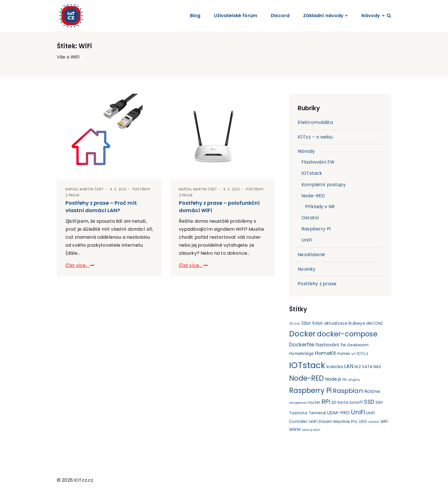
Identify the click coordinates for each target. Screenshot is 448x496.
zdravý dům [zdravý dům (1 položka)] (311, 430)
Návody (371, 16)
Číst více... (80, 265)
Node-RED (313, 196)
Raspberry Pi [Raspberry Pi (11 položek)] (310, 390)
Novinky (307, 269)
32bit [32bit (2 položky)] (306, 323)
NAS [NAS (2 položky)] (377, 367)
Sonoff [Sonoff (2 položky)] (356, 402)
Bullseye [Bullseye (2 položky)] (357, 323)
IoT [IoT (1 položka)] (353, 354)
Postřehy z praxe (317, 284)
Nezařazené (311, 255)
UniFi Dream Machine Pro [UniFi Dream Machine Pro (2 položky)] (333, 422)
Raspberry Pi (316, 229)
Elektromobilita (315, 122)
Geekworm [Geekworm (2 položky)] (358, 345)
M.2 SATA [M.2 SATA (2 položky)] (363, 367)
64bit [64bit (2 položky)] (318, 323)
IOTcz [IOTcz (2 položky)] (363, 354)
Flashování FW (318, 162)
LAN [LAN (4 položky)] (349, 366)
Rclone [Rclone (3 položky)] (372, 391)
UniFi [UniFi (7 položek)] (358, 412)
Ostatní (310, 218)
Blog (195, 16)
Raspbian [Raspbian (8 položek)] (348, 391)
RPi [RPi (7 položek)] (326, 402)
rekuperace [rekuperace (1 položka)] (298, 403)
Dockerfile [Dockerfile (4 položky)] (302, 345)
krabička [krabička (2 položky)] (335, 367)
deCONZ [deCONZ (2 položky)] (375, 323)
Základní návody (323, 16)
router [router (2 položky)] (314, 402)
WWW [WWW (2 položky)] (295, 430)
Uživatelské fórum (236, 16)
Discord (280, 16)
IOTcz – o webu (315, 137)
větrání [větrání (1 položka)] (374, 422)
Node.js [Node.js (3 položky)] (333, 379)
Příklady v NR (320, 207)
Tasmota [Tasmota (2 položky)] (298, 413)
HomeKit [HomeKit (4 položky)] (325, 353)
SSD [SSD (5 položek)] (369, 402)
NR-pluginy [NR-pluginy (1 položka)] (351, 380)
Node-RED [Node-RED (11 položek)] (306, 378)
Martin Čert (92, 189)
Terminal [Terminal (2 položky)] (317, 413)
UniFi (307, 240)
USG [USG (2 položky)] (363, 422)
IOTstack (312, 173)
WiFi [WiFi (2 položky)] (384, 422)
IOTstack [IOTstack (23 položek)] (307, 365)
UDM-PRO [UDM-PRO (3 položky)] (338, 413)
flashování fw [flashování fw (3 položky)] (331, 345)
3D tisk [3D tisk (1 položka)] (294, 324)
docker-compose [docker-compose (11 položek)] (347, 334)
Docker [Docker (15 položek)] (302, 334)
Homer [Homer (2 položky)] (344, 354)
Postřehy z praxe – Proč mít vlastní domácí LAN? (101, 207)
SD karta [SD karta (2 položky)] (340, 402)
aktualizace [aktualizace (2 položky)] (336, 323)
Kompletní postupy (324, 185)
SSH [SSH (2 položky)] (379, 402)
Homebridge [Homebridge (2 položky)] (301, 354)
